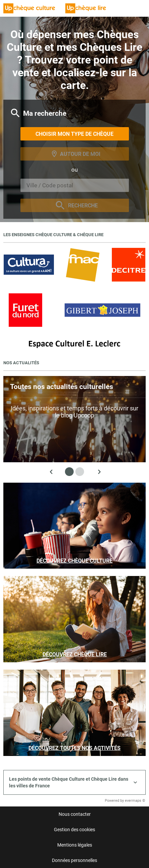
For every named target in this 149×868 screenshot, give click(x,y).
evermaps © (135, 801)
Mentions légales (75, 845)
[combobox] (75, 185)
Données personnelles (74, 860)
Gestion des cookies (74, 830)
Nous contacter (75, 814)
